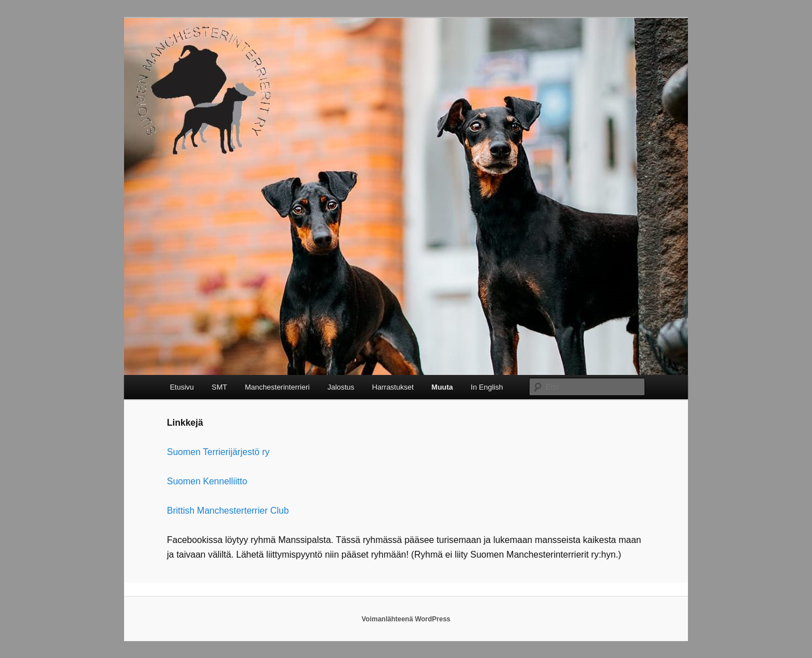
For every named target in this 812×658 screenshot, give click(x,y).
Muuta (442, 387)
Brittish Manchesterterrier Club (228, 511)
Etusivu (182, 387)
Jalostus (341, 387)
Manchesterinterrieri (277, 387)
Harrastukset (393, 387)
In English (487, 387)
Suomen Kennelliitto (207, 481)
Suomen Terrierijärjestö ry (218, 452)
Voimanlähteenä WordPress (406, 619)
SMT (219, 387)
